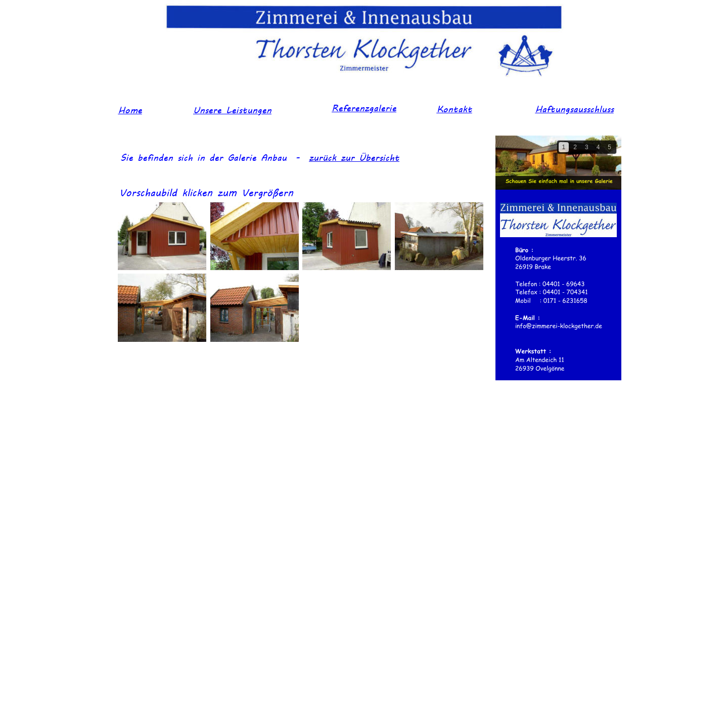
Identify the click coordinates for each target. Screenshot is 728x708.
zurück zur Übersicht (354, 157)
